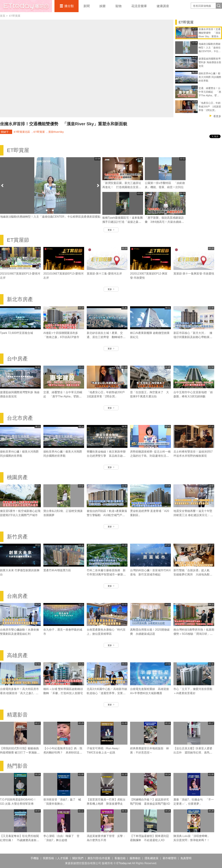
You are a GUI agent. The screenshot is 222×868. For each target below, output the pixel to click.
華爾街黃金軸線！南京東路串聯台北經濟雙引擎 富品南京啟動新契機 (106, 456)
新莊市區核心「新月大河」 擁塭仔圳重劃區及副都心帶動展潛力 (193, 337)
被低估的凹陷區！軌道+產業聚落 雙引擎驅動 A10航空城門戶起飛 (107, 515)
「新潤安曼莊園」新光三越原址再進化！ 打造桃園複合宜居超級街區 (122, 187)
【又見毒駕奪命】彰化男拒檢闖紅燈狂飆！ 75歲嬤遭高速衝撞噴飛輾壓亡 (20, 840)
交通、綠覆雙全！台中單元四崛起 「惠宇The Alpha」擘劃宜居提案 (63, 396)
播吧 (26, 6)
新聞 (87, 6)
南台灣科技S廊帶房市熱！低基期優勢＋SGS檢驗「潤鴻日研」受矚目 (194, 634)
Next (98, 185)
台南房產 (17, 596)
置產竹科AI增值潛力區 (57, 570)
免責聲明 (186, 858)
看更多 (217, 116)
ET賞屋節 (18, 240)
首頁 (3, 16)
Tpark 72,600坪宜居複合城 (16, 333)
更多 (111, 230)
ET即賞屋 (15, 16)
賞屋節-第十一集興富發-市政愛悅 (194, 274)
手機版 (35, 858)
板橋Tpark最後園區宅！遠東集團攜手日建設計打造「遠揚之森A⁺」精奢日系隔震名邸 (123, 222)
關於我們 (78, 858)
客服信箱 (120, 858)
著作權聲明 (169, 858)
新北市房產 (20, 299)
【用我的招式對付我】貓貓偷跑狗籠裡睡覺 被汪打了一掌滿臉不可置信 (20, 753)
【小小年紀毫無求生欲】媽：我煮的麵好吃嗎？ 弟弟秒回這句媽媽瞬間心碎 (63, 753)
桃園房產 (17, 477)
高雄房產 (17, 655)
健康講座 (163, 6)
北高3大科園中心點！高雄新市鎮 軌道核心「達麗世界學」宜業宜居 (107, 693)
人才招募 (63, 858)
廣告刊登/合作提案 (99, 858)
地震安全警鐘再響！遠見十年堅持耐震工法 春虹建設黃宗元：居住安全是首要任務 (193, 515)
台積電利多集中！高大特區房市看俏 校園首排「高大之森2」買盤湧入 (19, 693)
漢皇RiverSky (56, 132)
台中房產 (17, 359)
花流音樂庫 (139, 6)
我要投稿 (48, 858)
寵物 (118, 6)
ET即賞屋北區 (22, 132)
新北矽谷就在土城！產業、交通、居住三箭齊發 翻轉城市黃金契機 (106, 337)
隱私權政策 (152, 858)
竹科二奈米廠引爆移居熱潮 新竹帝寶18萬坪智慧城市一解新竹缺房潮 (106, 574)
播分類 (69, 6)
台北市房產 (20, 418)
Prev (3, 185)
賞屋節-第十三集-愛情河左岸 (104, 274)
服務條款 (135, 858)
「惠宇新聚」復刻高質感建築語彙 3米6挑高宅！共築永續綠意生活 (164, 222)
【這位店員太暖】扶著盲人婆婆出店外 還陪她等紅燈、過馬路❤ (193, 753)
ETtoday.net (124, 863)
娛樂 (103, 6)
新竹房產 (17, 537)
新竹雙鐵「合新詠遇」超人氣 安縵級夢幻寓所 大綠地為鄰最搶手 (193, 574)
